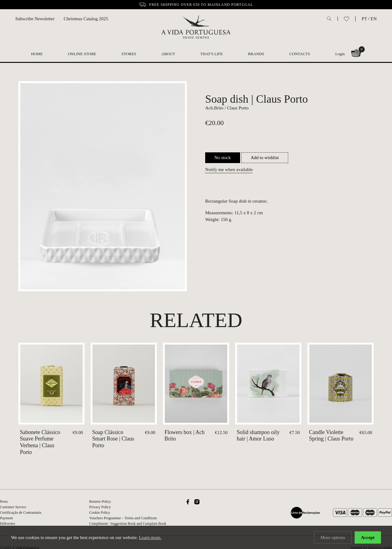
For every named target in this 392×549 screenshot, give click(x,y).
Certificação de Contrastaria (21, 513)
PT (364, 19)
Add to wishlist (265, 158)
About (168, 54)
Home (37, 54)
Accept (368, 538)
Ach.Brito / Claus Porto (227, 108)
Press (4, 501)
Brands (256, 54)
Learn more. (150, 538)
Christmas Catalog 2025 (86, 19)
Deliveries (8, 524)
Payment (6, 518)
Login (340, 54)
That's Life (211, 54)
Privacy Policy (100, 507)
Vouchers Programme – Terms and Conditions (123, 518)
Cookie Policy (100, 513)
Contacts (300, 54)
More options (333, 538)
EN (374, 19)
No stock (223, 158)
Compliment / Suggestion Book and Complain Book (128, 524)
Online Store (82, 54)
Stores (129, 54)
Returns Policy (100, 501)
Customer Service (13, 507)
